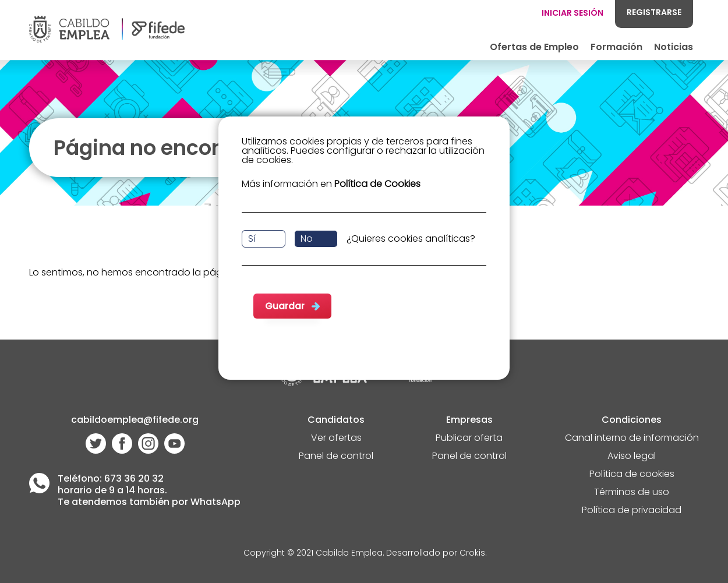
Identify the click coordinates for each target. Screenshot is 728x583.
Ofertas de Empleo (534, 47)
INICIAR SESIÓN (572, 13)
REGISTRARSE (654, 12)
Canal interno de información (632, 439)
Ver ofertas (336, 439)
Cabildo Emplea (349, 554)
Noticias (674, 47)
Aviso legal (632, 457)
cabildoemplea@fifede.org (135, 421)
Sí (252, 239)
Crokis (472, 554)
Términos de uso (632, 493)
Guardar (285, 306)
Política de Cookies (377, 184)
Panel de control (336, 457)
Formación (616, 47)
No (307, 239)
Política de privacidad (632, 511)
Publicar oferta (469, 439)
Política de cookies (632, 475)
